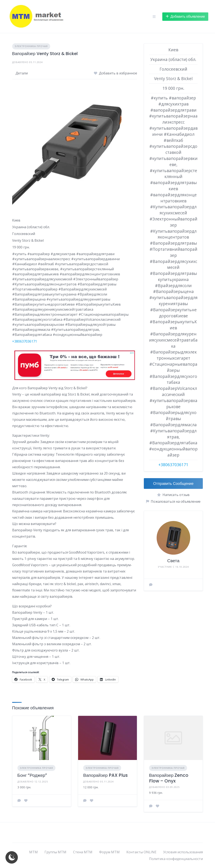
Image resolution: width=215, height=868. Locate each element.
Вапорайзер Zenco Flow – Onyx (169, 778)
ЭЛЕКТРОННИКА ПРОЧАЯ (31, 46)
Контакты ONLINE (141, 852)
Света (173, 561)
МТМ (33, 852)
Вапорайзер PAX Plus (105, 775)
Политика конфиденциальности (176, 859)
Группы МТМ (55, 852)
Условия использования (183, 852)
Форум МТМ (109, 852)
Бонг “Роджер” (32, 775)
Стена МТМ (83, 852)
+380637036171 (25, 341)
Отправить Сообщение (173, 483)
